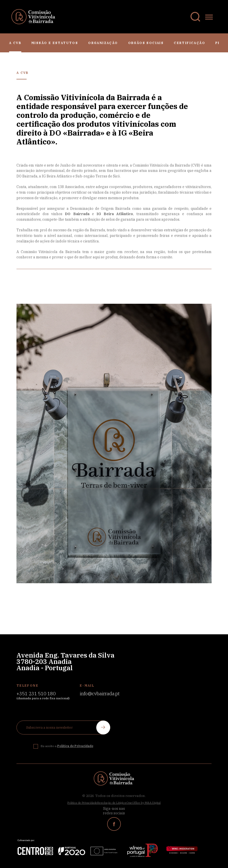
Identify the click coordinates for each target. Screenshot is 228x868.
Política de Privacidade (82, 803)
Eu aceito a (67, 746)
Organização (103, 43)
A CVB (15, 43)
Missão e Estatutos (55, 43)
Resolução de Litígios (112, 803)
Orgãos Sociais (146, 43)
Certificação (189, 43)
